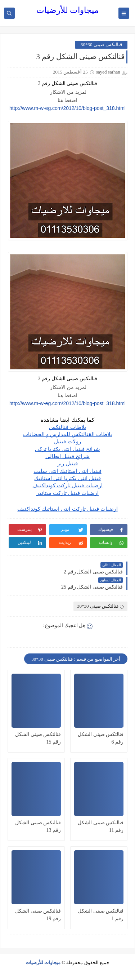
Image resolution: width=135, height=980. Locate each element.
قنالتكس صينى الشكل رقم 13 (38, 826)
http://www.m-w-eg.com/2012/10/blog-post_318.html (67, 108)
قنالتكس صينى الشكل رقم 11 (101, 826)
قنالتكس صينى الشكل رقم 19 (38, 915)
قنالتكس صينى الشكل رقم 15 (38, 738)
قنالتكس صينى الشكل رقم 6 (101, 738)
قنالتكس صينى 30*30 (101, 45)
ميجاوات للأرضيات (68, 10)
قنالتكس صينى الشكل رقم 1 (101, 915)
